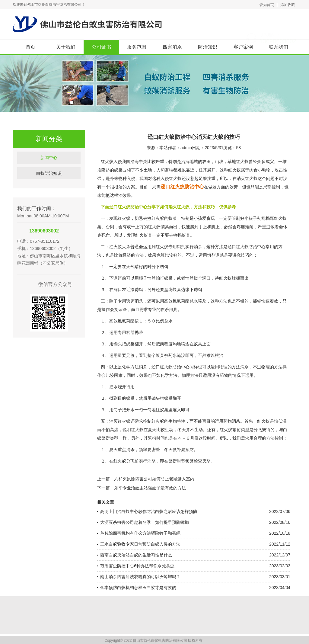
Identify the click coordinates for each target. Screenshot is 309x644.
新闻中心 (49, 166)
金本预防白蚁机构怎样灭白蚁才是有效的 (138, 588)
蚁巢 (198, 344)
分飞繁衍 (262, 430)
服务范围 (137, 47)
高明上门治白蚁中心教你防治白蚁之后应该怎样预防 (149, 511)
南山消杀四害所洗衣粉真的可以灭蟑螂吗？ (140, 577)
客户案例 (243, 47)
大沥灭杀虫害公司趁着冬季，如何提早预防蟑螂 (145, 522)
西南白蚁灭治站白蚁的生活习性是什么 (136, 555)
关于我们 (66, 47)
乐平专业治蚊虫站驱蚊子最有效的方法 (150, 488)
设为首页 (267, 5)
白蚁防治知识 (49, 181)
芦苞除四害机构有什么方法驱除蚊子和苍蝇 (140, 533)
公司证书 (101, 47)
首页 (30, 47)
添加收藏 (288, 5)
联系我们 (279, 47)
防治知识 (208, 47)
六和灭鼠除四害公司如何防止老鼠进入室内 (154, 479)
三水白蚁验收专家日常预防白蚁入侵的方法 (140, 544)
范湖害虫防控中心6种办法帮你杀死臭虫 (137, 566)
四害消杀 (172, 47)
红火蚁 (154, 227)
